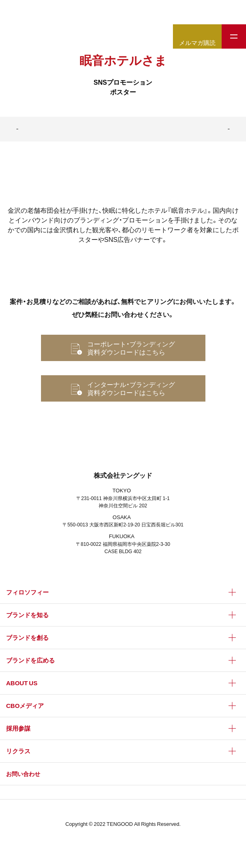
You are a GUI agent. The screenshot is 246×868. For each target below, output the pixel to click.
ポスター (123, 92)
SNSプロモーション (123, 82)
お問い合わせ (23, 774)
